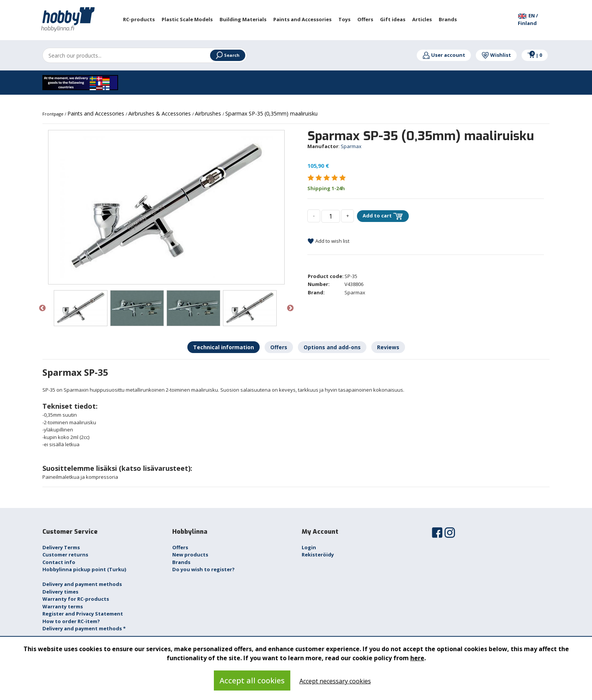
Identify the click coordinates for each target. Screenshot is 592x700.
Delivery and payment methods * (84, 628)
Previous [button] (42, 308)
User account (444, 55)
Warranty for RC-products (76, 599)
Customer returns (65, 555)
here (417, 658)
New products (190, 555)
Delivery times (60, 592)
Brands (181, 562)
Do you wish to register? (203, 569)
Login (309, 547)
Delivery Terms (61, 547)
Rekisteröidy (318, 555)
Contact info (59, 562)
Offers (180, 547)
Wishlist (496, 55)
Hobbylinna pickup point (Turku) (84, 569)
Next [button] (290, 308)
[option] (166, 207)
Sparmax (351, 146)
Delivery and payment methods (82, 584)
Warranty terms (63, 606)
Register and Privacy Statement (83, 614)
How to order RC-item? (71, 621)
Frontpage (54, 114)
